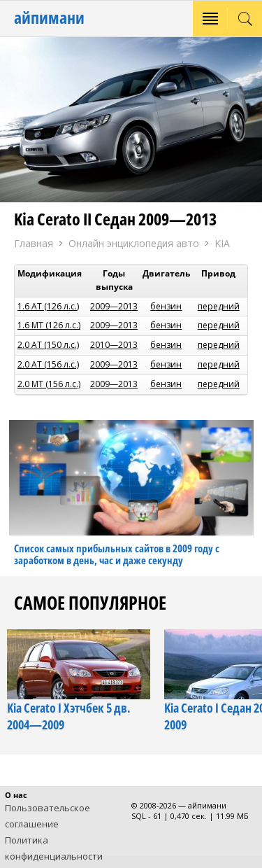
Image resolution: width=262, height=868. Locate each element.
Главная (34, 243)
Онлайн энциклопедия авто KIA (149, 244)
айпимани (49, 17)
